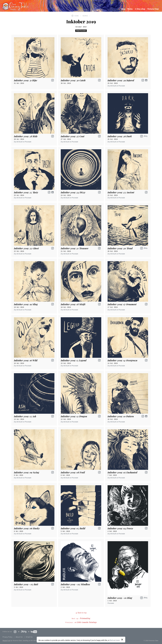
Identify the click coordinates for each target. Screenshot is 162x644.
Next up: (81, 619)
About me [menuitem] (19, 637)
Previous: (81, 623)
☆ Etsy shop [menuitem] (140, 9)
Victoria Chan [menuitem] (153, 9)
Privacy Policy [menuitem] (8, 637)
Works (85, 16)
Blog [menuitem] (123, 9)
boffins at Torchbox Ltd (52, 641)
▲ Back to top (81, 613)
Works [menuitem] (130, 9)
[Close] (122, 640)
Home (75, 16)
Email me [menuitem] (29, 637)
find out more (115, 640)
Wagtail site (6, 641)
